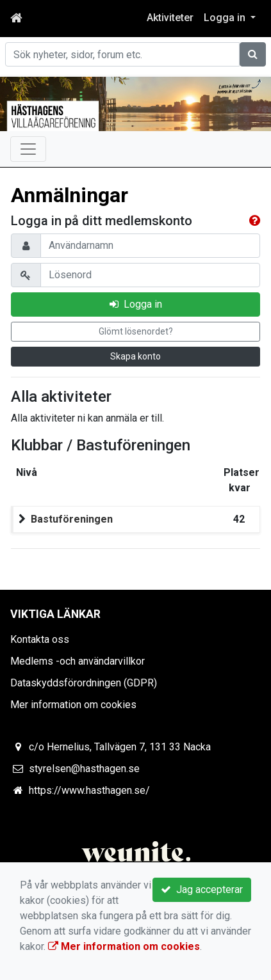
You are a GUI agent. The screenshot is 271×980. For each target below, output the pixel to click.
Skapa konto (135, 356)
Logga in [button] (226, 18)
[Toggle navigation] (28, 149)
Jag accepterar (202, 889)
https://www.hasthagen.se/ (89, 790)
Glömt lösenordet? (136, 331)
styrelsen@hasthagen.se (84, 769)
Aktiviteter (170, 18)
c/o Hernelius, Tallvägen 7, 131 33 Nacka (120, 747)
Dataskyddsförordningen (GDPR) (84, 683)
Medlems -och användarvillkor (78, 661)
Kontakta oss (40, 639)
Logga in (136, 304)
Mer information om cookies (73, 705)
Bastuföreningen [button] (72, 519)
